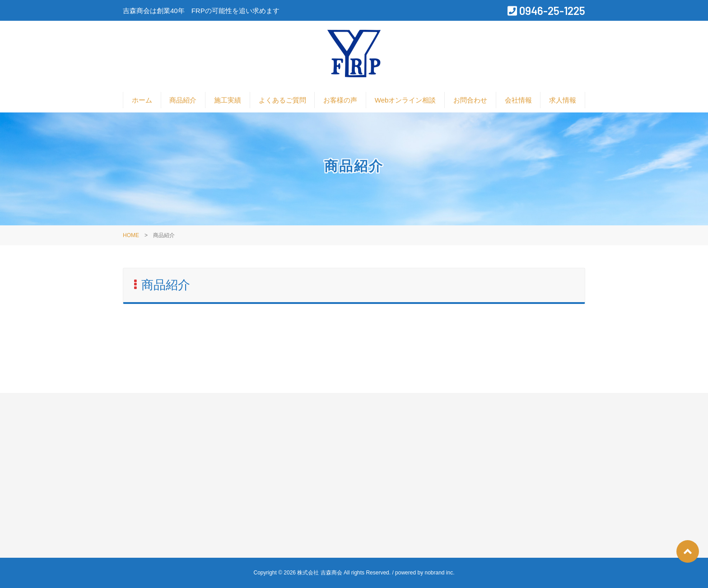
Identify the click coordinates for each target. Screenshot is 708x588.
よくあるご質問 (282, 100)
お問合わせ (470, 100)
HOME (131, 235)
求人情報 (563, 100)
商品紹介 (183, 100)
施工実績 (228, 100)
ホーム (142, 100)
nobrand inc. (439, 573)
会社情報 (518, 100)
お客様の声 (340, 100)
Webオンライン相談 (405, 100)
